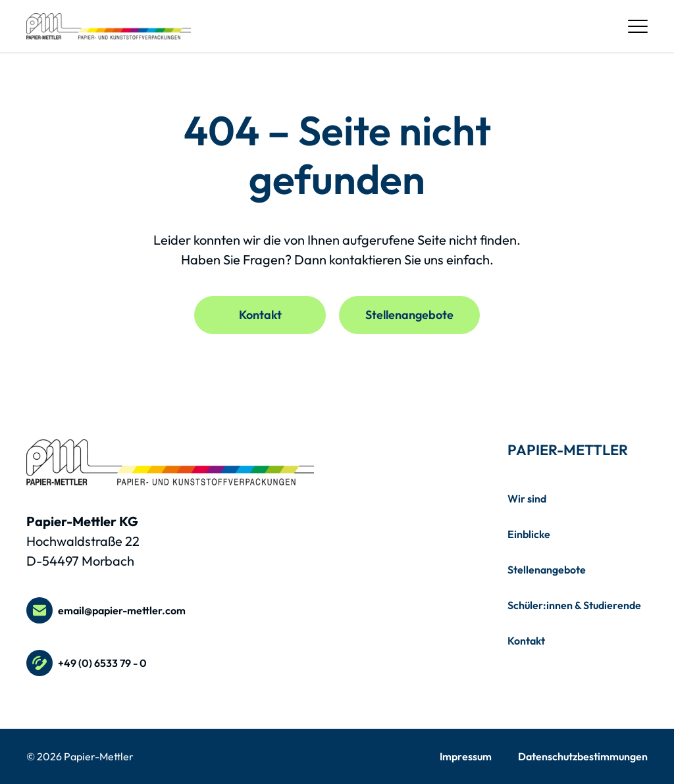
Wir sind (527, 499)
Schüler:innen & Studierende (574, 605)
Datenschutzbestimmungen (583, 756)
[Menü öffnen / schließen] (638, 26)
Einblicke (529, 534)
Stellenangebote (409, 315)
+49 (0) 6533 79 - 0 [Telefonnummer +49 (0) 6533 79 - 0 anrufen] (87, 663)
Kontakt (260, 315)
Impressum (466, 756)
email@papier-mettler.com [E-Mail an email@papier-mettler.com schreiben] (106, 610)
